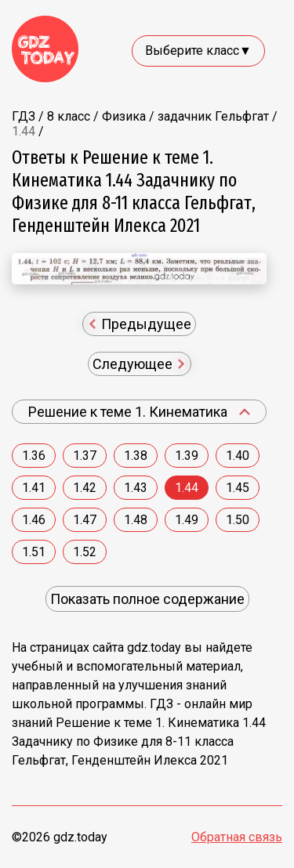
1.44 (187, 488)
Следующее (139, 364)
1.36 (34, 456)
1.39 (187, 456)
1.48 (136, 520)
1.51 (34, 552)
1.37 (85, 456)
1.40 (238, 456)
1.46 (34, 520)
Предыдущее (141, 324)
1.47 (85, 520)
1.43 (136, 488)
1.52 (85, 552)
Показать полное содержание (147, 599)
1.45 (238, 488)
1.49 (187, 520)
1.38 (136, 456)
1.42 (85, 488)
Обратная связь (237, 837)
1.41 (34, 488)
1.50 (238, 520)
